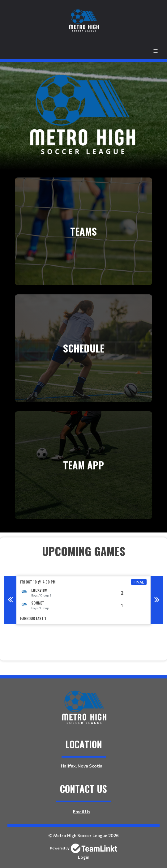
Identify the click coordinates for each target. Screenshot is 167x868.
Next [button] (157, 600)
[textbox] (83, 559)
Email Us (82, 812)
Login (84, 857)
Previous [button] (10, 600)
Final (139, 582)
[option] (83, 600)
